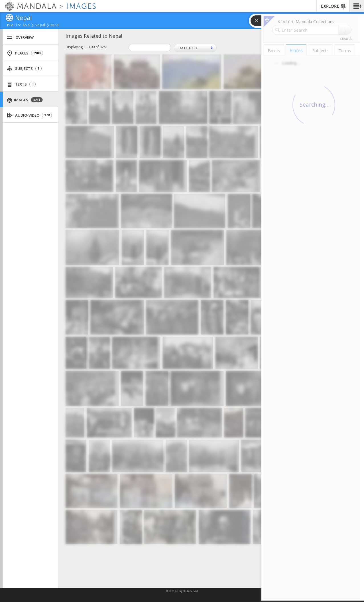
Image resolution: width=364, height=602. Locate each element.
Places (25, 53)
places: (14, 25)
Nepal (40, 25)
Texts (21, 84)
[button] (357, 6)
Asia (26, 25)
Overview (20, 38)
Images (25, 100)
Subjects (24, 69)
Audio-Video (30, 115)
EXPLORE (334, 7)
